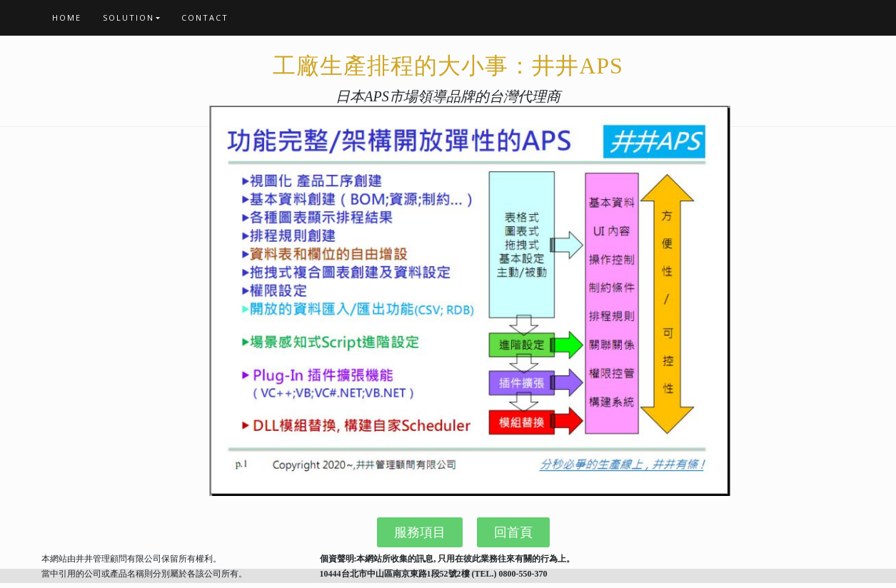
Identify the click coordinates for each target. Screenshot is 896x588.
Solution (129, 17)
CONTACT (205, 17)
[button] (420, 532)
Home (67, 17)
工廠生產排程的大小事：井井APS (448, 66)
